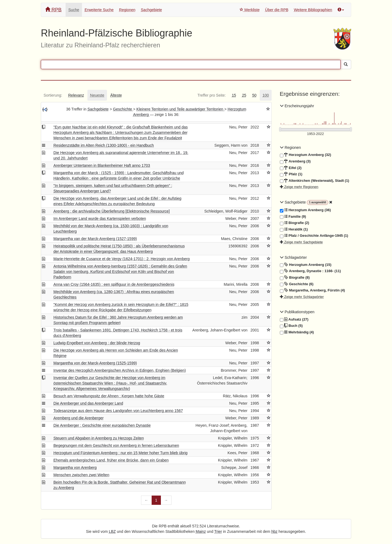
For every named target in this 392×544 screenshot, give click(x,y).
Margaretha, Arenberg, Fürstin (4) (313, 290)
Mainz (201, 531)
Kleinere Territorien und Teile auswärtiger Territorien (180, 109)
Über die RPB (277, 10)
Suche (74, 10)
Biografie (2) (295, 223)
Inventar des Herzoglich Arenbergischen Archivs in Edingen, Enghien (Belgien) (120, 370)
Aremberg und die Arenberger (78, 418)
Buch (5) (291, 326)
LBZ (112, 531)
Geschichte (123, 109)
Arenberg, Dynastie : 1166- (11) (310, 271)
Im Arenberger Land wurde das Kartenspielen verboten (100, 219)
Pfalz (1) (291, 174)
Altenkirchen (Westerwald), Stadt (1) (315, 181)
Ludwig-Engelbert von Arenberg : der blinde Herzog (97, 343)
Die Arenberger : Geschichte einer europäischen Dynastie (102, 425)
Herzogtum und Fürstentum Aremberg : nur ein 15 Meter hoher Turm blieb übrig (120, 453)
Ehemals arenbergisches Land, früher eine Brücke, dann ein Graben (111, 460)
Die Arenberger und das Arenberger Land (88, 403)
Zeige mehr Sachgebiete (301, 242)
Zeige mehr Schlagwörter (302, 297)
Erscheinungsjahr (297, 106)
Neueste (97, 95)
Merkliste (250, 10)
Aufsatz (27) (294, 319)
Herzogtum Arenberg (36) (305, 210)
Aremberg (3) (295, 161)
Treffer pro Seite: (212, 95)
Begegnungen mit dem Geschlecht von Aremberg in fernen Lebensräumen (116, 445)
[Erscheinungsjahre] (316, 134)
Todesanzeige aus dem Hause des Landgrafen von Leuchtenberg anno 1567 (118, 411)
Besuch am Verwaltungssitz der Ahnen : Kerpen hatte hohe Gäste (109, 396)
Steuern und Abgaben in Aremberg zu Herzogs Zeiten (99, 438)
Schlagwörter (293, 257)
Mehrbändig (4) (297, 332)
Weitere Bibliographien (313, 10)
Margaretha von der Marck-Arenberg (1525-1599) (95, 363)
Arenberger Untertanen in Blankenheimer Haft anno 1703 (102, 165)
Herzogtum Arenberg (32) (306, 155)
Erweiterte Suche (99, 10)
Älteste (116, 95)
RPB (53, 10)
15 (234, 95)
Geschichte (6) (297, 284)
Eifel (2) (291, 168)
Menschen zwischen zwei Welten (81, 475)
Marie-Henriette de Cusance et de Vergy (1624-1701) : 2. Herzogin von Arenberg (121, 259)
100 (266, 95)
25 (244, 95)
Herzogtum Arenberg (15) (306, 265)
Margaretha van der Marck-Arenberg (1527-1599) (95, 239)
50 (255, 95)
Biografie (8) (295, 278)
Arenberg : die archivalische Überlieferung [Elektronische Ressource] (111, 211)
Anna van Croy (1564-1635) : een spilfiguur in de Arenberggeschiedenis (114, 284)
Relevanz (76, 95)
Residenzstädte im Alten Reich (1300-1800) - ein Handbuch (104, 145)
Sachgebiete (151, 10)
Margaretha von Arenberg (75, 468)
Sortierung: (53, 95)
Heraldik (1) (294, 229)
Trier (218, 531)
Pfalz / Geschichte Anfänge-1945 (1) (314, 236)
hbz (275, 531)
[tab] (53, 95)
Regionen (127, 10)
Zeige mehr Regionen (299, 187)
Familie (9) (293, 217)
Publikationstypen (297, 312)
